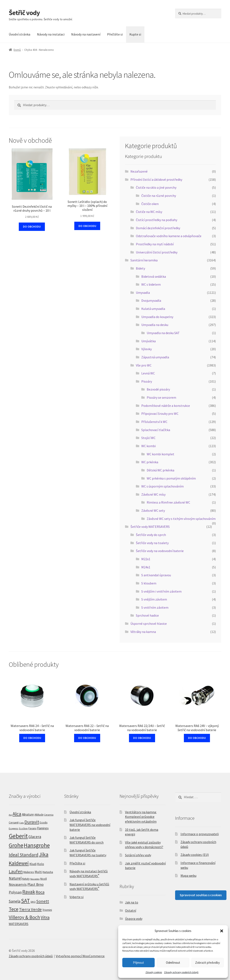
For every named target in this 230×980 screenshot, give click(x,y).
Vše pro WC (144, 365)
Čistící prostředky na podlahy (157, 220)
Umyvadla (143, 293)
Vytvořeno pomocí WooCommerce (80, 956)
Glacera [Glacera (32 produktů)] (35, 837)
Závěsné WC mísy (153, 494)
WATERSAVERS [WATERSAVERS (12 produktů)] (19, 924)
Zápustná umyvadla (155, 357)
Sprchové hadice (147, 615)
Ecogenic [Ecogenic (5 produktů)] (14, 828)
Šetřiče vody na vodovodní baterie (160, 551)
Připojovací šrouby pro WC (160, 414)
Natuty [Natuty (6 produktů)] (26, 879)
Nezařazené (139, 171)
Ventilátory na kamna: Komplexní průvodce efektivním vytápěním (141, 817)
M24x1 (146, 567)
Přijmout (138, 963)
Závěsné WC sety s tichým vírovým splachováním (181, 519)
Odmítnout (173, 963)
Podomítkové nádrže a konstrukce (166, 406)
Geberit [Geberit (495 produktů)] (18, 836)
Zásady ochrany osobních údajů (181, 972)
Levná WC (148, 373)
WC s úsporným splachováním (162, 486)
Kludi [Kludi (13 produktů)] (33, 864)
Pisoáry (147, 381)
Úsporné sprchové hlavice (149, 624)
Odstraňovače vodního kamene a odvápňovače (169, 236)
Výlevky (147, 349)
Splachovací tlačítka (156, 430)
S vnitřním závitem (155, 607)
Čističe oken (150, 204)
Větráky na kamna (143, 632)
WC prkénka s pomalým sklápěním (171, 478)
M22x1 (146, 559)
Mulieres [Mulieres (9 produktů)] (29, 872)
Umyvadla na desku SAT (163, 333)
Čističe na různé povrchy (159, 196)
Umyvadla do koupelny (157, 317)
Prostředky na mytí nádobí (155, 244)
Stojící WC (148, 438)
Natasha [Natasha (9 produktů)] (48, 872)
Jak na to (132, 902)
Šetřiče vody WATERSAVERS (150, 527)
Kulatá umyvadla (153, 309)
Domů (17, 50)
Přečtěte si (115, 34)
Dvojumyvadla (151, 300)
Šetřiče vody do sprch (151, 535)
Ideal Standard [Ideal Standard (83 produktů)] (24, 855)
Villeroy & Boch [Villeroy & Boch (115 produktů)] (24, 917)
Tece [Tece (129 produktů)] (14, 909)
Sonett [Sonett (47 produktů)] (43, 901)
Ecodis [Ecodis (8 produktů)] (44, 822)
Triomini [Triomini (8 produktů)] (47, 910)
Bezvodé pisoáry (158, 389)
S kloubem (149, 583)
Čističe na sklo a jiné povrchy (156, 187)
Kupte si (135, 34)
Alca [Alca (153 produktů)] (17, 814)
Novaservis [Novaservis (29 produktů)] (18, 884)
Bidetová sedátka (154, 276)
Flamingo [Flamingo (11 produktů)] (43, 828)
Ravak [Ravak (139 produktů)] (29, 892)
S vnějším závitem (154, 599)
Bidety (140, 268)
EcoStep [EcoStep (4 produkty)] (23, 829)
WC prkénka (150, 462)
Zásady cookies (154, 972)
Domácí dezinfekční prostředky (158, 228)
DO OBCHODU (32, 227)
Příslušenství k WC (154, 422)
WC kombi (148, 446)
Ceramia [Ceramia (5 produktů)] (49, 815)
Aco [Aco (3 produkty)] (10, 815)
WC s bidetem (151, 284)
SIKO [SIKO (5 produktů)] (33, 902)
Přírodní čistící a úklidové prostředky (156, 179)
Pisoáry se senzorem (161, 397)
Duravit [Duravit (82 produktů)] (32, 822)
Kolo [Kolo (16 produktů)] (41, 864)
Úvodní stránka (20, 34)
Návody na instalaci (51, 34)
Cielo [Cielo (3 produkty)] (21, 823)
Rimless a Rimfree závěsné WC (168, 502)
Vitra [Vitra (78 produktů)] (45, 917)
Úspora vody (134, 919)
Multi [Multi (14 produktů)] (38, 872)
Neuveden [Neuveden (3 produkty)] (35, 879)
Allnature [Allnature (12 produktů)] (28, 814)
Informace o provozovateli (200, 834)
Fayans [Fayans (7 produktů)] (32, 828)
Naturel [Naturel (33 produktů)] (15, 878)
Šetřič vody (24, 13)
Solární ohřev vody (138, 855)
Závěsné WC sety (153, 510)
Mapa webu (188, 876)
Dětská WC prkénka (160, 470)
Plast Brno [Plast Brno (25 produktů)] (35, 884)
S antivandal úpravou (156, 575)
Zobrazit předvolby (207, 963)
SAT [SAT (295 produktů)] (25, 901)
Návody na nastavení (86, 34)
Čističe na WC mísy (149, 212)
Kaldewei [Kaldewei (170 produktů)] (19, 863)
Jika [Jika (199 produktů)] (44, 854)
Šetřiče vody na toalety (152, 543)
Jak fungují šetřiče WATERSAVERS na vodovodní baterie (90, 825)
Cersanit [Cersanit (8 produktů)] (14, 822)
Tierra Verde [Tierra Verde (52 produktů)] (30, 909)
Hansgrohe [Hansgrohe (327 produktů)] (37, 845)
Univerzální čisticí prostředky (157, 252)
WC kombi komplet (160, 454)
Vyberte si (76, 897)
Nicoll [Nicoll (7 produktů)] (44, 879)
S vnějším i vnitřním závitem (161, 591)
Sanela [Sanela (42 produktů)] (15, 901)
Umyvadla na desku (155, 325)
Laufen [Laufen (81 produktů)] (16, 871)
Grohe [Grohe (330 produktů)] (16, 845)
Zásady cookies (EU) (195, 855)
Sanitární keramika (144, 260)
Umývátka (148, 341)
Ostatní (131, 910)
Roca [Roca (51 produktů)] (40, 892)
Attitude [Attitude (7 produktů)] (39, 815)
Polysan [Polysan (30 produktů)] (15, 892)
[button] (222, 931)
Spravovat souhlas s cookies (201, 895)
